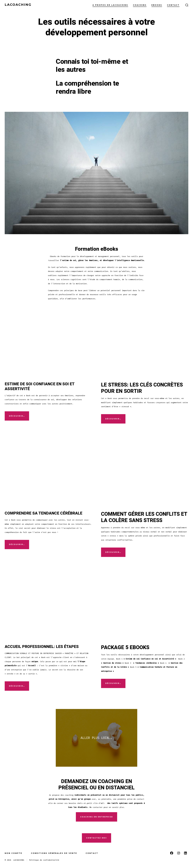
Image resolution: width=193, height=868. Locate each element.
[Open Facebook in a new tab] (172, 853)
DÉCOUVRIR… (113, 419)
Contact (173, 5)
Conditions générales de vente (54, 853)
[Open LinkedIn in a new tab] (185, 853)
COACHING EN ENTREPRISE (96, 817)
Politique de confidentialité (44, 860)
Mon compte (13, 853)
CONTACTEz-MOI (96, 838)
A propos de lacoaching (110, 5)
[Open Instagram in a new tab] (179, 853)
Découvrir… (17, 416)
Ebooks (157, 5)
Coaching (140, 5)
